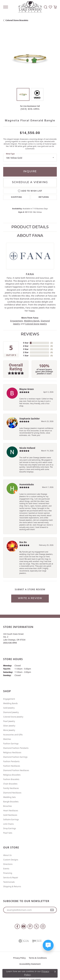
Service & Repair (11, 878)
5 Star (26, 343)
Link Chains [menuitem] (8, 824)
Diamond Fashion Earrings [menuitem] (15, 757)
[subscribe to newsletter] (52, 910)
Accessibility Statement (30, 964)
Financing (8, 873)
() (52, 343)
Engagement (17, 321)
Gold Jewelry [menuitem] (9, 708)
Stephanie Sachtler (30, 419)
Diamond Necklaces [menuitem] (12, 793)
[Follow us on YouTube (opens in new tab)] (24, 926)
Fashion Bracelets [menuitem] (11, 779)
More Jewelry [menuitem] (9, 730)
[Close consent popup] (55, 972)
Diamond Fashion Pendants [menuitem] (16, 748)
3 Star (26, 349)
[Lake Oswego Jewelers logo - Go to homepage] (30, 7)
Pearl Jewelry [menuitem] (9, 721)
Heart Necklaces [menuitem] (11, 811)
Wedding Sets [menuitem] (9, 797)
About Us (7, 855)
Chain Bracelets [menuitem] (10, 784)
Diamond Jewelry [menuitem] (11, 712)
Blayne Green (27, 389)
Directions (8, 864)
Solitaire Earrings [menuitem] (11, 819)
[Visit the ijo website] (37, 941)
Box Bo (23, 542)
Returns (44, 197)
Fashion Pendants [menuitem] (11, 761)
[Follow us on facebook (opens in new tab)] (17, 926)
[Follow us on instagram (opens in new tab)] (43, 926)
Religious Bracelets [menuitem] (12, 775)
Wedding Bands (32, 321)
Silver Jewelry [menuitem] (9, 726)
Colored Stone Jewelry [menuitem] (13, 717)
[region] (30, 58)
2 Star (26, 352)
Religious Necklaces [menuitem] (12, 753)
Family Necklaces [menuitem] (11, 788)
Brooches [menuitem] (8, 806)
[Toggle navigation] (6, 7)
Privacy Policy (20, 958)
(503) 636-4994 (30, 109)
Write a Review (30, 598)
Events (6, 869)
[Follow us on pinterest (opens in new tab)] (30, 926)
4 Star (26, 346)
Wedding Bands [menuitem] (10, 703)
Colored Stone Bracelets (17, 20)
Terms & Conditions (38, 958)
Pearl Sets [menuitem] (8, 833)
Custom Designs (11, 860)
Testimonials (9, 882)
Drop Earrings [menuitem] (10, 828)
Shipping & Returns (12, 886)
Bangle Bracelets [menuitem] (11, 802)
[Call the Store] (10, 643)
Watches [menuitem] (7, 739)
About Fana (30, 236)
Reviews (30, 334)
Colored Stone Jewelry (36, 324)
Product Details (30, 227)
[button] (46, 7)
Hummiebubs (27, 484)
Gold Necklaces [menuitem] (10, 815)
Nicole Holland (27, 448)
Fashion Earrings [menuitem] (11, 744)
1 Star (26, 356)
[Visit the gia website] (24, 941)
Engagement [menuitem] (9, 699)
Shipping (17, 197)
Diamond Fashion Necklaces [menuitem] (16, 770)
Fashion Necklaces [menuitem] (12, 766)
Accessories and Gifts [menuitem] (13, 735)
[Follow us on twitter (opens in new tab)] (36, 926)
